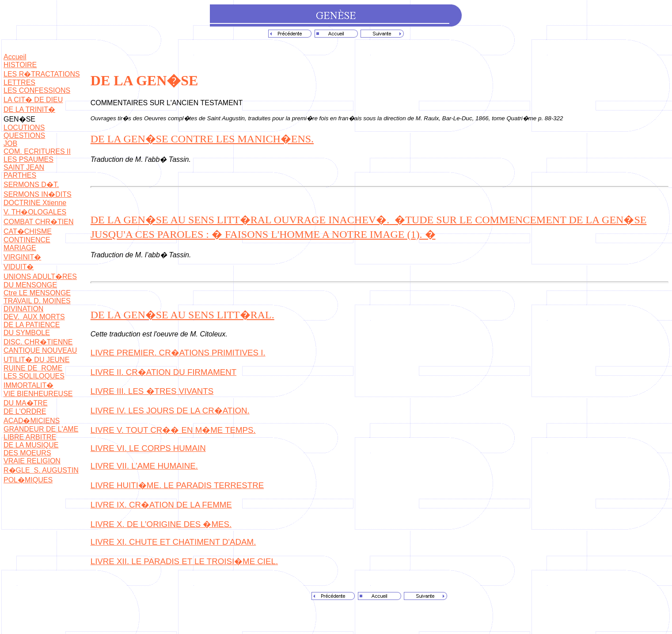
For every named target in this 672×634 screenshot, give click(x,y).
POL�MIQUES (28, 480)
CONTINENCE (27, 240)
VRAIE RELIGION (32, 461)
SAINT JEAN (24, 167)
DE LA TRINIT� (29, 109)
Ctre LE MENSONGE (37, 293)
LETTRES (19, 82)
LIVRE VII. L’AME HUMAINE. (144, 466)
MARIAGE (20, 248)
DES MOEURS (27, 453)
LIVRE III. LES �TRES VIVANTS (152, 391)
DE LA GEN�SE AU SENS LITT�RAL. (182, 315)
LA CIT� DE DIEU (33, 100)
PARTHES (20, 175)
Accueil (15, 57)
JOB (10, 143)
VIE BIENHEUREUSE (38, 394)
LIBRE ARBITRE (30, 437)
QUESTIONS (24, 136)
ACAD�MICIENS (32, 421)
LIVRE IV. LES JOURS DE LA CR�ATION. (170, 411)
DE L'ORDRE (25, 411)
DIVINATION (23, 309)
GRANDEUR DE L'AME (41, 429)
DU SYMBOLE (27, 333)
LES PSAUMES (28, 159)
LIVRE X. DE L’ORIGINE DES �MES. (161, 524)
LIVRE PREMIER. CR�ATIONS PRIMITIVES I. (178, 353)
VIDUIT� (19, 267)
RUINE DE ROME (33, 368)
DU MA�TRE (26, 403)
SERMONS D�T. (31, 185)
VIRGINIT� (22, 257)
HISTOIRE (20, 65)
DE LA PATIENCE (32, 325)
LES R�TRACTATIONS (42, 74)
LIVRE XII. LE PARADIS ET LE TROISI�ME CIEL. (184, 561)
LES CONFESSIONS (37, 90)
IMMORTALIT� (28, 385)
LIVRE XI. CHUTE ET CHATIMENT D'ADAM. (173, 542)
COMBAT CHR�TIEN (39, 222)
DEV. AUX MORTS (34, 317)
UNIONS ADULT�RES (40, 277)
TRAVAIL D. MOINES (37, 301)
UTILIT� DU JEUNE (36, 360)
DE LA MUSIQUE (31, 445)
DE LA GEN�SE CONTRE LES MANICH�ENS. (202, 139)
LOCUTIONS (24, 128)
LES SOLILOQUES (34, 376)
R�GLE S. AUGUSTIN (41, 470)
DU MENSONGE (30, 285)
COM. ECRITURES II (37, 151)
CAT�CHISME (28, 231)
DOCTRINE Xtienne (35, 203)
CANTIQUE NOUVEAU (40, 350)
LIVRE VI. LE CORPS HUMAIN (148, 448)
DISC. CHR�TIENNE (38, 342)
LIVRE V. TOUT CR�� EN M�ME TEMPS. (173, 430)
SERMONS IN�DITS (38, 194)
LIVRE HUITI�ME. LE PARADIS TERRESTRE (177, 485)
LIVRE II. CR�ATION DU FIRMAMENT (163, 372)
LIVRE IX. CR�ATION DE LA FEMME (161, 505)
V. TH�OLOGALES (35, 212)
